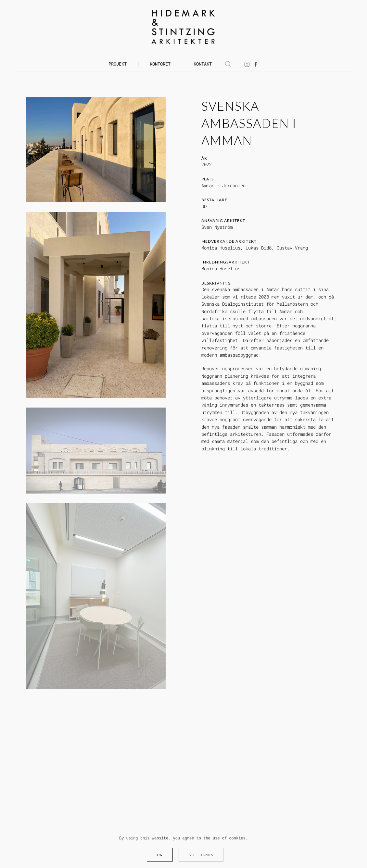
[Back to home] (184, 27)
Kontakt (203, 64)
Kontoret (160, 64)
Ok (160, 855)
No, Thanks (201, 855)
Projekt (118, 64)
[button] (228, 64)
